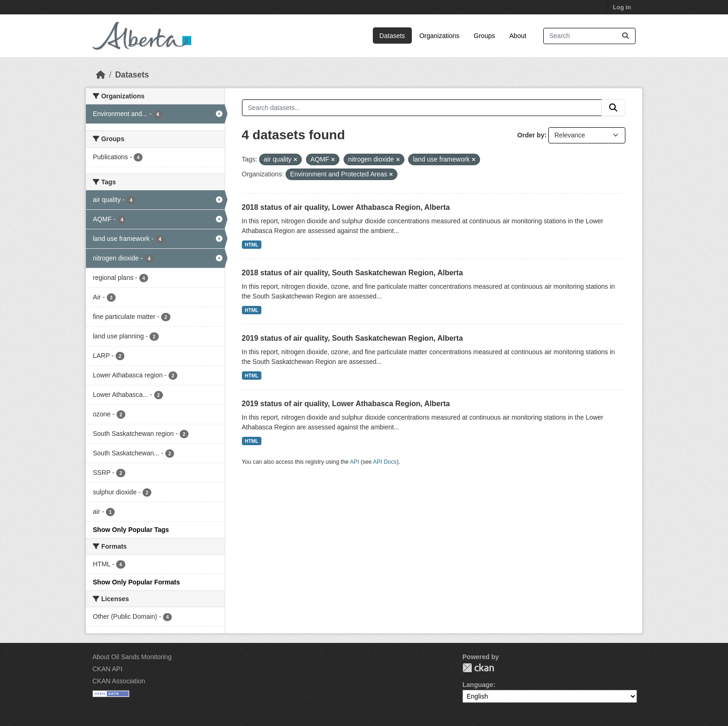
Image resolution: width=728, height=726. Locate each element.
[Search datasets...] (589, 36)
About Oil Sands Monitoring (132, 657)
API (355, 462)
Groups (484, 36)
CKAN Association (119, 681)
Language (478, 685)
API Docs (385, 462)
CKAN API (107, 669)
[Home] (101, 75)
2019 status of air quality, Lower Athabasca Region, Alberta (346, 404)
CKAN (478, 668)
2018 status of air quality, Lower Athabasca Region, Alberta (346, 207)
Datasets (392, 36)
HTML (251, 245)
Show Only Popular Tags (131, 530)
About (518, 36)
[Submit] (625, 36)
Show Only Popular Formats (136, 582)
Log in (622, 7)
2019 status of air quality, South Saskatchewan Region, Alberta (353, 338)
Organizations (439, 36)
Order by (531, 135)
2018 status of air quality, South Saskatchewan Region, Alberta (353, 273)
